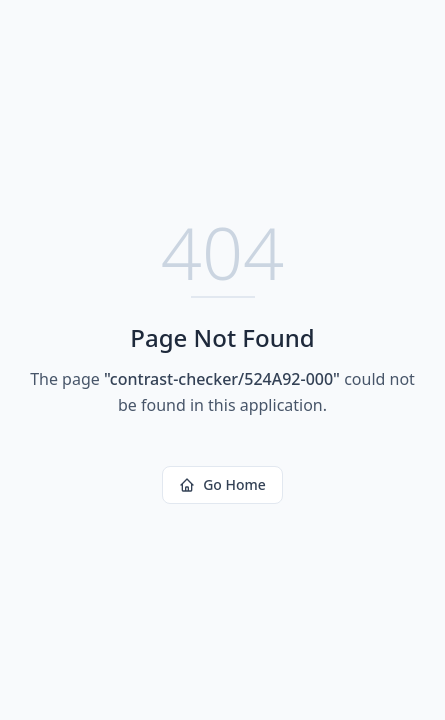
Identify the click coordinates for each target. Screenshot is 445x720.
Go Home (222, 484)
